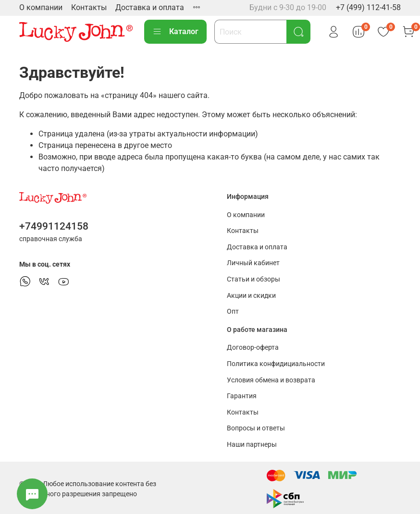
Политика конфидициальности (276, 364)
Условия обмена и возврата (271, 380)
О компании (41, 7)
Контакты (89, 7)
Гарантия (242, 396)
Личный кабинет (253, 263)
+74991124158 (54, 226)
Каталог (175, 32)
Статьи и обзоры (253, 279)
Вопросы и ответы (256, 428)
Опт (233, 312)
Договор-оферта (253, 348)
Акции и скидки (251, 296)
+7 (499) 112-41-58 (368, 7)
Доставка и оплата (150, 7)
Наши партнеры (252, 445)
